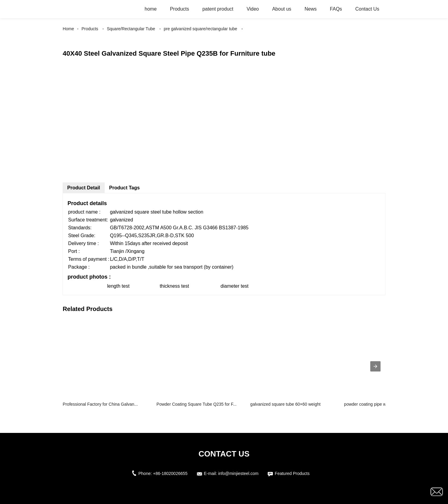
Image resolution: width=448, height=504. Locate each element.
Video (253, 9)
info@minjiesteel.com (238, 473)
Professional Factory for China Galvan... (100, 404)
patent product (218, 9)
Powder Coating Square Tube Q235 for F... (196, 404)
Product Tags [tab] (124, 188)
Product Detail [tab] (83, 188)
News (311, 9)
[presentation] (375, 366)
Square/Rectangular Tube (131, 29)
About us (282, 9)
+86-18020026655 (170, 473)
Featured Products (292, 473)
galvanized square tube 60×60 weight (285, 404)
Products (180, 9)
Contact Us (367, 9)
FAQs (336, 9)
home (151, 9)
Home (68, 29)
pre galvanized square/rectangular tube (200, 29)
